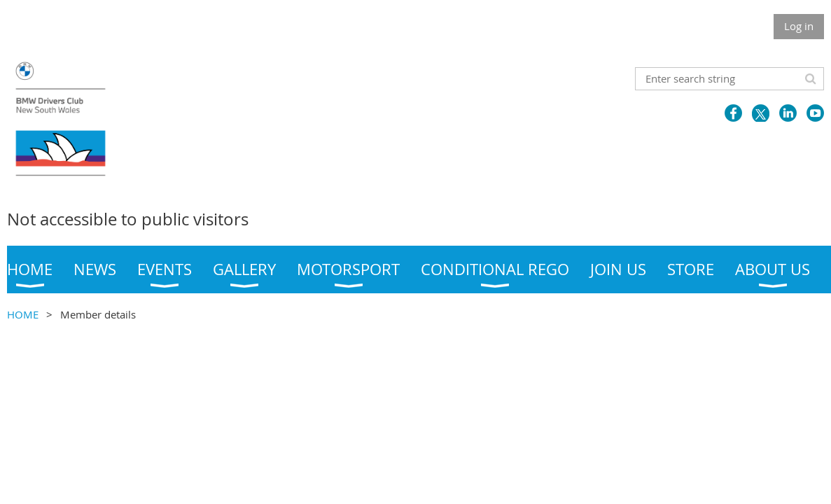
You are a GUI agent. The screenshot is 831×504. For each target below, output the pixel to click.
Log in (799, 26)
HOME (23, 314)
